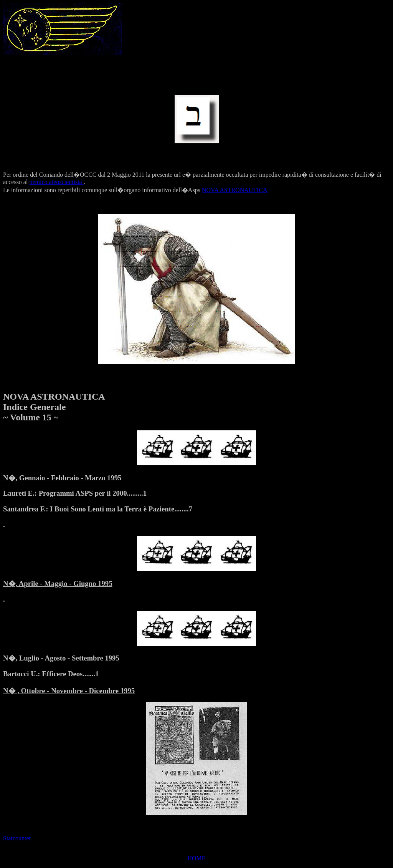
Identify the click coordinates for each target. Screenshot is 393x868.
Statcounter (17, 838)
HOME (196, 858)
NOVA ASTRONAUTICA (235, 190)
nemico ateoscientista (56, 182)
